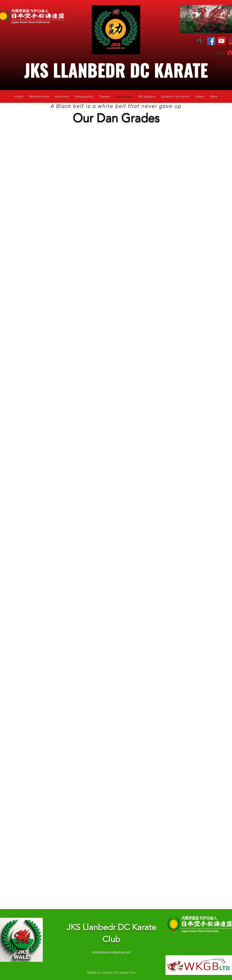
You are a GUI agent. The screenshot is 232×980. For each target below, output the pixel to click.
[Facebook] (211, 41)
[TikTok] (201, 41)
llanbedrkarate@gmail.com (111, 952)
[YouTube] (222, 41)
